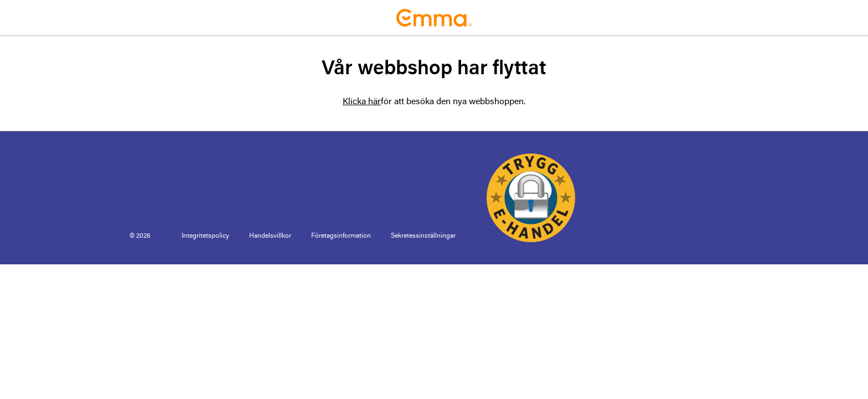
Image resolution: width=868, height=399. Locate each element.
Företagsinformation (341, 236)
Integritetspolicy (205, 236)
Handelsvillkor (270, 236)
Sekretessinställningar (423, 236)
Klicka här (362, 102)
